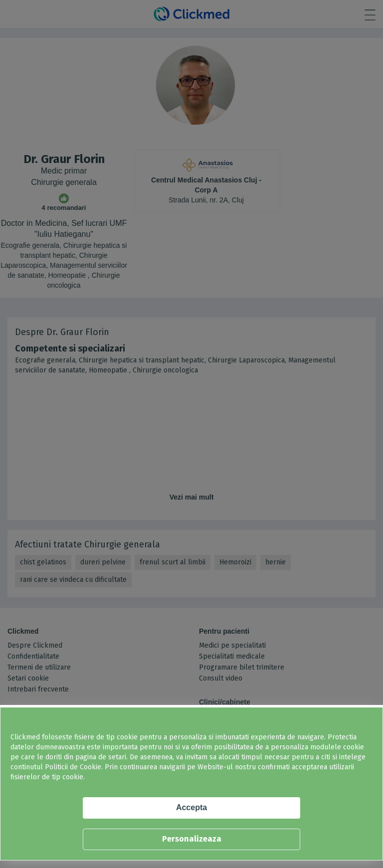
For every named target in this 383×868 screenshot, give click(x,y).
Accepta (191, 807)
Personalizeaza (192, 839)
